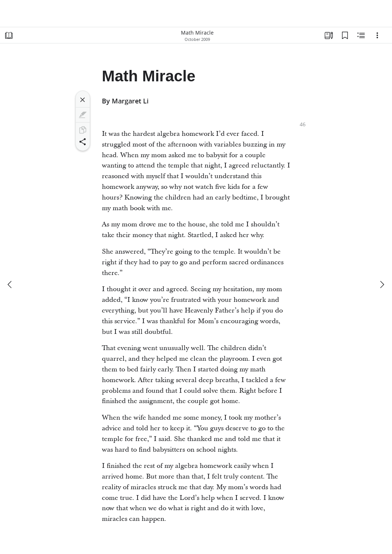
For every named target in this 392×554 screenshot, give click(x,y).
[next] (382, 285)
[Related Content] (361, 35)
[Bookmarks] (345, 35)
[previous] (10, 285)
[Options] (377, 35)
